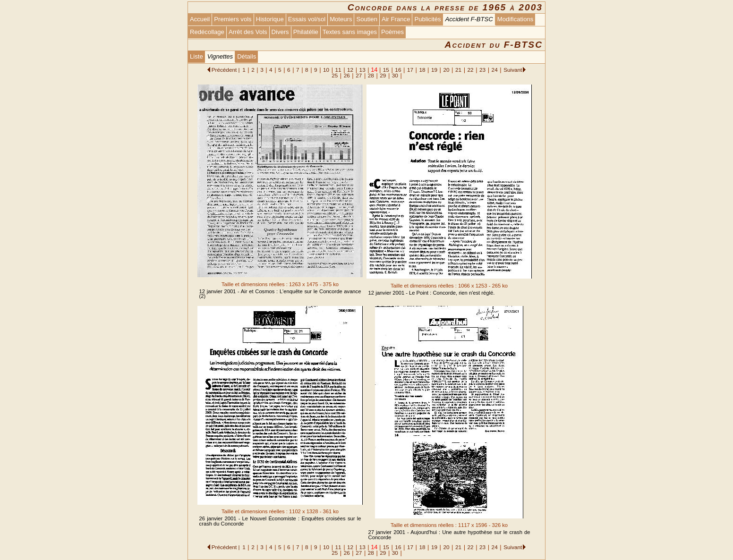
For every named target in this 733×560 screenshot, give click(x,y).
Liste (196, 56)
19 (434, 70)
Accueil (200, 19)
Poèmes (392, 32)
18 (422, 70)
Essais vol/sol (307, 19)
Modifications (516, 19)
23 (482, 70)
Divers (280, 32)
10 (326, 70)
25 (335, 75)
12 (350, 70)
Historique (270, 19)
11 (338, 70)
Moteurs (341, 19)
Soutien (366, 19)
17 (410, 70)
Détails (247, 56)
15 (386, 70)
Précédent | (226, 70)
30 (395, 75)
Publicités (427, 19)
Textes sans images (350, 32)
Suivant (513, 70)
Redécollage (207, 32)
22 (471, 70)
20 (446, 70)
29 (383, 75)
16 (398, 70)
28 (371, 75)
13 (362, 70)
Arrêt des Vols (248, 32)
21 (458, 70)
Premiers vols (233, 19)
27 (359, 75)
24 (495, 70)
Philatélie (306, 32)
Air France (396, 19)
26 (347, 75)
